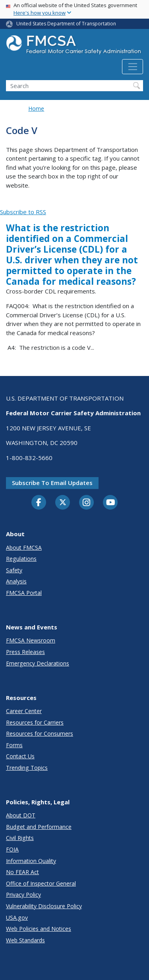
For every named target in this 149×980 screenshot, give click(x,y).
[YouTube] (110, 503)
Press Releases (25, 652)
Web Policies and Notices (39, 929)
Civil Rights (20, 838)
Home (36, 108)
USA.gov (17, 918)
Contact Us (20, 756)
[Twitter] (63, 502)
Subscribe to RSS (23, 212)
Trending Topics (27, 768)
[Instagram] (87, 503)
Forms (14, 745)
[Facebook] (39, 503)
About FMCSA (24, 548)
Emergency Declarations (38, 663)
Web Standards (25, 940)
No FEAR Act (22, 872)
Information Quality (31, 861)
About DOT (21, 815)
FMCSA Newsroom (31, 640)
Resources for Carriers (35, 722)
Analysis (16, 581)
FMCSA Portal (24, 593)
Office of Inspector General (41, 883)
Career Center (24, 711)
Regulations (21, 559)
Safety (14, 570)
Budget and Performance (39, 827)
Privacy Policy (23, 895)
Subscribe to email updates (52, 483)
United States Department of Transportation (66, 24)
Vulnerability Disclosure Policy (44, 906)
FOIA (12, 849)
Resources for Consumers (40, 734)
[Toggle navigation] (133, 67)
